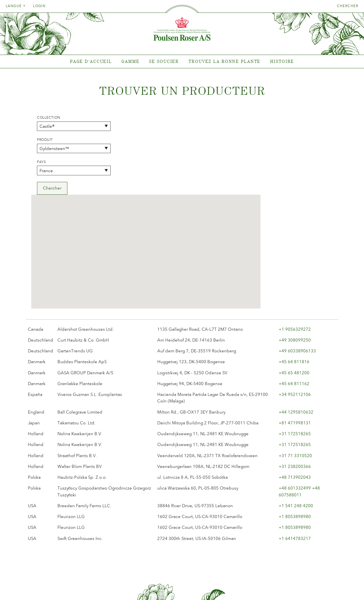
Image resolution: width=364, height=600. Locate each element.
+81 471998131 (295, 344)
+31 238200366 (295, 387)
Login (39, 6)
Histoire (282, 61)
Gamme (130, 61)
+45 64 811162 (294, 304)
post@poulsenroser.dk (247, 587)
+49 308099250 (295, 261)
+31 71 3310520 (295, 376)
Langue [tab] (16, 6)
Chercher (348, 6)
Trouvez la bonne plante (225, 61)
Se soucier (164, 61)
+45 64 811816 (294, 283)
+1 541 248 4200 (296, 426)
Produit (45, 140)
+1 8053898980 (295, 437)
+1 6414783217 (295, 459)
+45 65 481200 (294, 293)
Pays (41, 162)
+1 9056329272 (295, 250)
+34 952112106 (295, 315)
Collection (49, 118)
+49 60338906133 (297, 272)
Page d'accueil (91, 61)
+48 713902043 (295, 398)
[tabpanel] (182, 62)
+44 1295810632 (296, 333)
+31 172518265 (295, 354)
